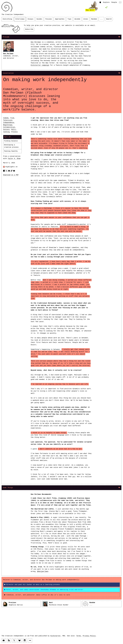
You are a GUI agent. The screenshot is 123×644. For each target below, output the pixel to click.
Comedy (6, 118)
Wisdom (77, 19)
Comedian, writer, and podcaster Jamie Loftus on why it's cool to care (37, 595)
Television (8, 120)
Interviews (20, 19)
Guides (39, 19)
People (114, 2)
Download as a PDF (11, 175)
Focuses (49, 19)
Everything (7, 19)
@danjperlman (43, 571)
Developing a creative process (11, 146)
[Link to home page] (7, 7)
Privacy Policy (89, 636)
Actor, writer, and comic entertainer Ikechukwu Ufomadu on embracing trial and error (44, 590)
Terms (79, 636)
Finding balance (11, 141)
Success (6, 130)
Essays (31, 19)
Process (15, 132)
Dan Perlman (8, 54)
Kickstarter (56, 636)
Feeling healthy (11, 151)
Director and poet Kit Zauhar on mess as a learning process (32, 585)
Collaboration (9, 127)
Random (94, 19)
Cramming (62, 498)
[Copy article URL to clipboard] (12, 171)
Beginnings (8, 125)
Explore (106, 2)
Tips (69, 19)
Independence (9, 123)
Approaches (60, 19)
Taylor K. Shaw (14, 159)
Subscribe (29, 29)
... (101, 19)
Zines (86, 19)
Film (12, 118)
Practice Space (83, 498)
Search (109, 19)
